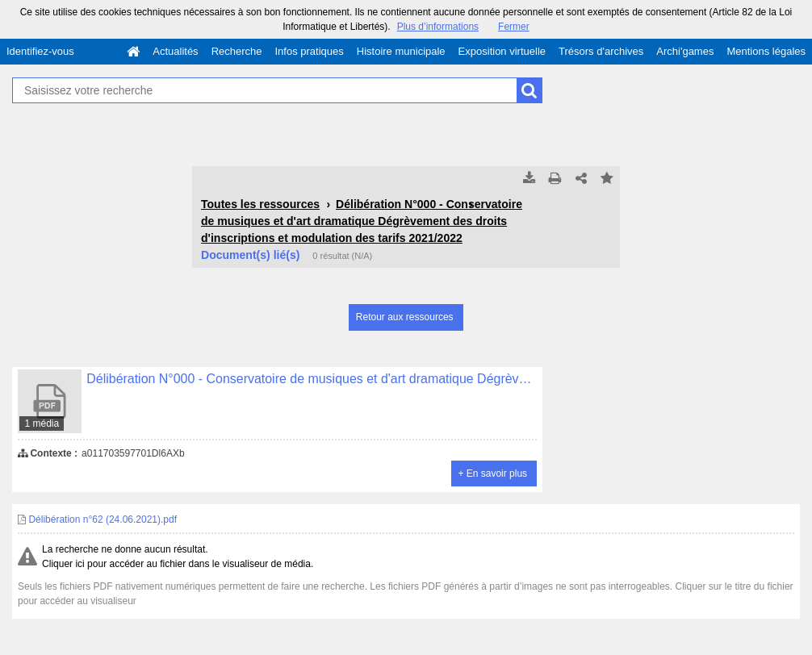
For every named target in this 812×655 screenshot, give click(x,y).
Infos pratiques (310, 51)
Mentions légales (766, 51)
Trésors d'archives (601, 51)
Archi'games (685, 51)
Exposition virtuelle (502, 51)
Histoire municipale (401, 51)
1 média (42, 423)
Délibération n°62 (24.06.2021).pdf (97, 519)
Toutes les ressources (260, 204)
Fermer (514, 27)
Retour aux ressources (405, 317)
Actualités (175, 51)
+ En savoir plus (492, 474)
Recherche (237, 51)
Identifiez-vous (40, 51)
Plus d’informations (438, 27)
